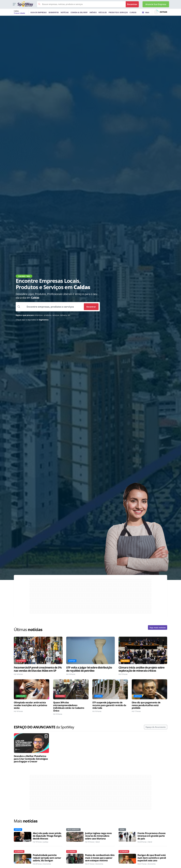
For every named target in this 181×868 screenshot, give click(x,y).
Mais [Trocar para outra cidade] (146, 12)
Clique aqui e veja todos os (32, 320)
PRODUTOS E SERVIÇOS (118, 12)
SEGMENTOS (54, 12)
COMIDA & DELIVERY (79, 12)
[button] (14, 4)
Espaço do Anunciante (156, 727)
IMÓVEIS (93, 12)
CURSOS (133, 12)
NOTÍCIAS (65, 12)
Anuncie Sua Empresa (156, 4)
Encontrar (91, 307)
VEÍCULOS (103, 12)
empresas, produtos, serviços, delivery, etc (43, 315)
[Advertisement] (90, 596)
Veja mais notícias (158, 627)
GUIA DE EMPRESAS (39, 12)
